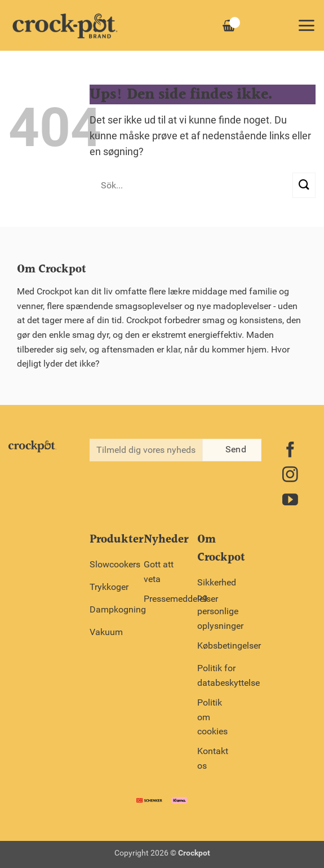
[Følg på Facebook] (290, 451)
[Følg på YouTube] (290, 501)
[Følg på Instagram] (290, 476)
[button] (306, 25)
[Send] (304, 185)
